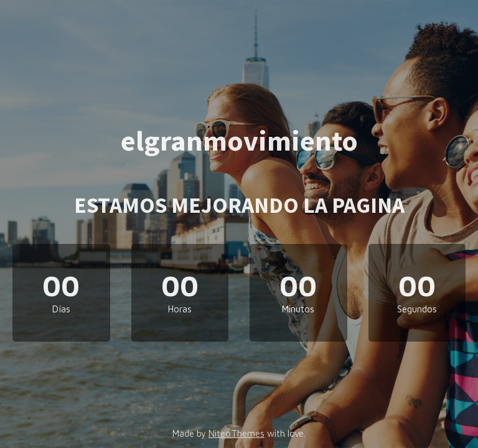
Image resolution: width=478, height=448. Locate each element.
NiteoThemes (237, 433)
